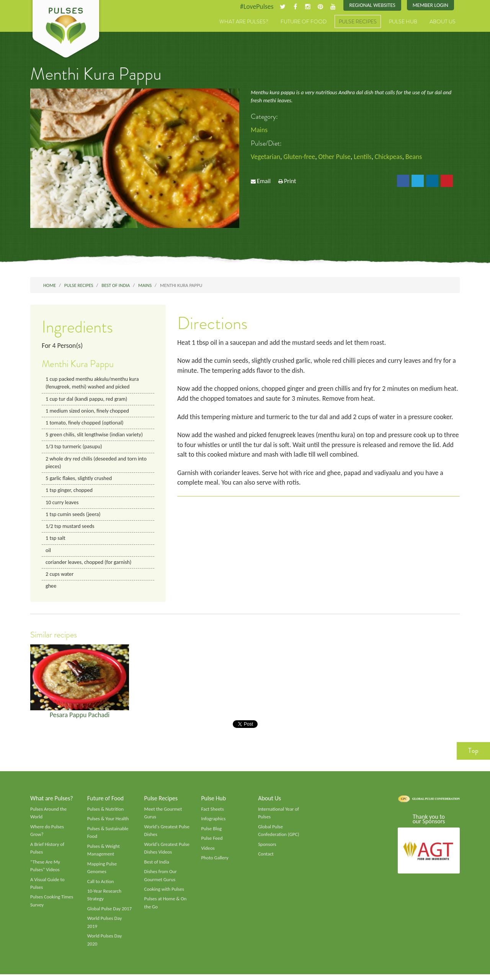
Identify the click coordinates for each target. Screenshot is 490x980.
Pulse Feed (212, 842)
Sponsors (267, 848)
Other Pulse (336, 157)
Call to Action (101, 886)
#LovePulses (255, 7)
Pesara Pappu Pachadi (80, 718)
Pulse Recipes (358, 22)
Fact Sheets (212, 813)
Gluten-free (300, 157)
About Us (443, 22)
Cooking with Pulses (165, 894)
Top (473, 754)
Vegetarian (266, 157)
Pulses (66, 30)
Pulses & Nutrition (106, 813)
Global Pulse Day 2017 (110, 914)
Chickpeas (391, 157)
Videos (208, 852)
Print (290, 181)
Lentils (365, 157)
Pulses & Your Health (108, 823)
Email (264, 181)
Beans (416, 157)
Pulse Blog (212, 833)
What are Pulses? (244, 22)
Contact (266, 858)
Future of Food (304, 22)
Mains (259, 130)
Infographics (213, 823)
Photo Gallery (215, 862)
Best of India (157, 866)
